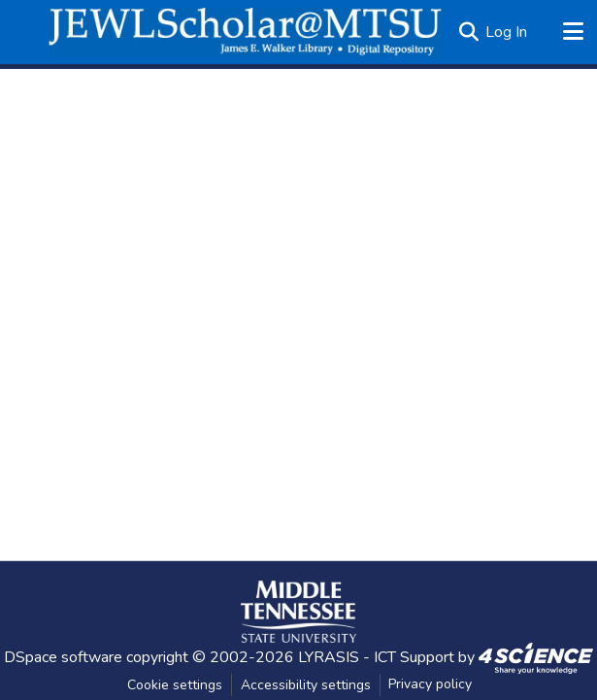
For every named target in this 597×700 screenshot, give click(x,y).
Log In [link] (506, 32)
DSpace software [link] (63, 657)
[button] (245, 32)
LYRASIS (329, 657)
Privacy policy (430, 684)
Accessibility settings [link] (306, 685)
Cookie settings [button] (175, 685)
